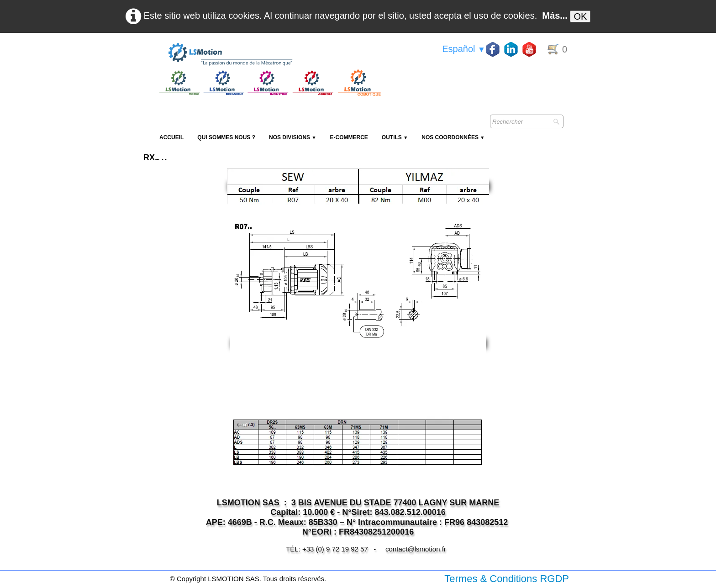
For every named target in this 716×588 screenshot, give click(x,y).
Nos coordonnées (453, 137)
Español (464, 49)
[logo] (269, 55)
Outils (395, 137)
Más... (555, 16)
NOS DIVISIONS (292, 137)
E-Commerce (349, 137)
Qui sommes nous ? (226, 137)
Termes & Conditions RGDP (507, 579)
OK (580, 16)
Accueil (171, 137)
